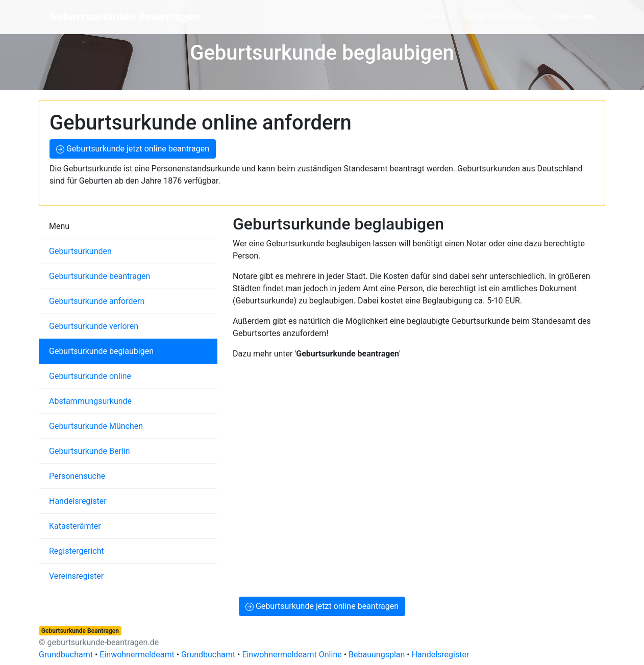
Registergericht (77, 551)
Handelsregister (78, 501)
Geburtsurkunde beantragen (100, 276)
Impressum (575, 17)
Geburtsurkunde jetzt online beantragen (133, 149)
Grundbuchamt (66, 655)
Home (435, 17)
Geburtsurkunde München (96, 426)
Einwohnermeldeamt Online (292, 655)
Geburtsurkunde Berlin (89, 451)
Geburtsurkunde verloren (94, 326)
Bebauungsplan (377, 655)
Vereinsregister (76, 576)
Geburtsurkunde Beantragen (125, 17)
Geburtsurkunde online (90, 376)
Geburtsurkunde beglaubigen (101, 351)
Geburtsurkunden (80, 251)
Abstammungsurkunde (90, 401)
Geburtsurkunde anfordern (97, 301)
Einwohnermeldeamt (137, 655)
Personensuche (77, 476)
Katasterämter (75, 526)
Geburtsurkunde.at (500, 17)
